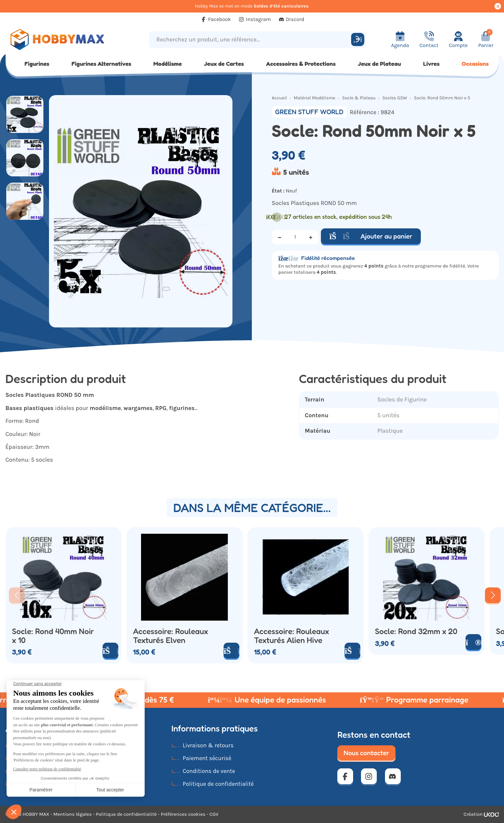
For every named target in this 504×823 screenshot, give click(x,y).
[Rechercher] (358, 39)
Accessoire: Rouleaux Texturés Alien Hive (292, 636)
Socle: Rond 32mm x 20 (416, 631)
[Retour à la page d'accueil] (67, 40)
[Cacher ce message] (498, 6)
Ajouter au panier (371, 236)
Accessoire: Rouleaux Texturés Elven (171, 636)
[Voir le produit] (473, 642)
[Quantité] (295, 237)
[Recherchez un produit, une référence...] (251, 40)
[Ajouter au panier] (110, 651)
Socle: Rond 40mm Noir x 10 (53, 636)
